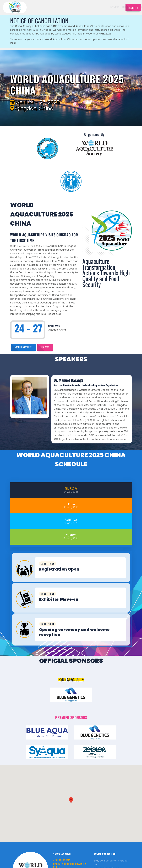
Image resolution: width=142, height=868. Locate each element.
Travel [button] (116, 7)
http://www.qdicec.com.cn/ (69, 835)
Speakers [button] (57, 7)
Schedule (82, 7)
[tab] (71, 455)
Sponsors (93, 7)
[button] (71, 758)
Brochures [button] (104, 7)
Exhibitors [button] (69, 7)
